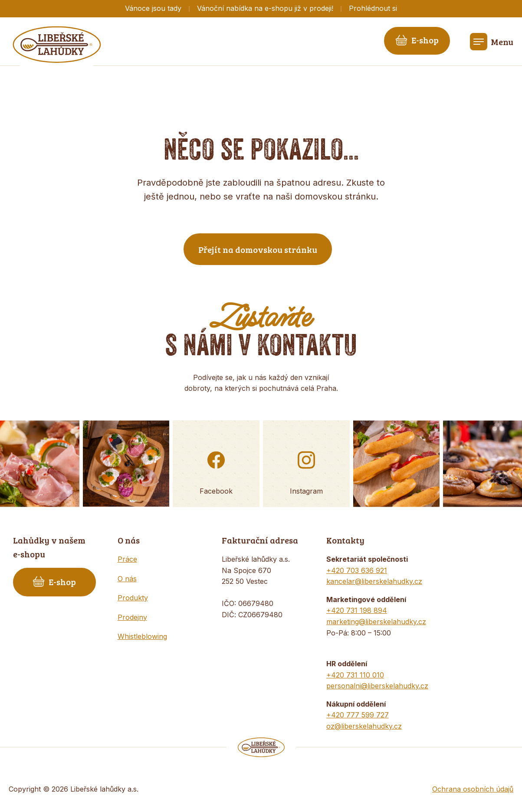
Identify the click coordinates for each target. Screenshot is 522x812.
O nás (127, 579)
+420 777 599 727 (358, 715)
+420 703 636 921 (357, 570)
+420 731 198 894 (357, 610)
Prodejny (132, 617)
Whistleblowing (142, 636)
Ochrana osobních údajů (473, 789)
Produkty (133, 598)
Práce (127, 559)
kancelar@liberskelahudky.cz (374, 581)
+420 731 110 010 (355, 675)
